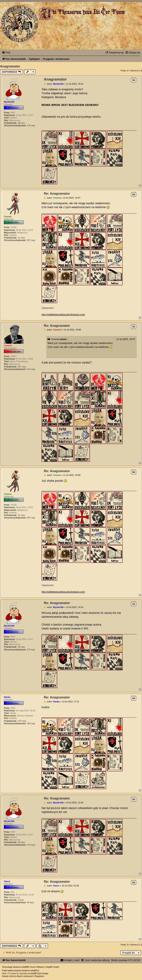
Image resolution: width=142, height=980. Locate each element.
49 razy (30, 902)
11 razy (21, 238)
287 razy (31, 240)
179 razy (31, 125)
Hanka (7, 697)
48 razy (21, 123)
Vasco (7, 881)
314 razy (31, 369)
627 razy (22, 367)
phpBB (25, 967)
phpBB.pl (35, 971)
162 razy (31, 723)
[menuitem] (6, 53)
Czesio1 (8, 345)
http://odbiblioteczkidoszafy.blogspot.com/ (63, 315)
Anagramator (10, 66)
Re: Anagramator (57, 193)
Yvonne (8, 217)
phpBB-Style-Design (40, 973)
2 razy (21, 900)
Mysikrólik (9, 102)
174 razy (22, 721)
